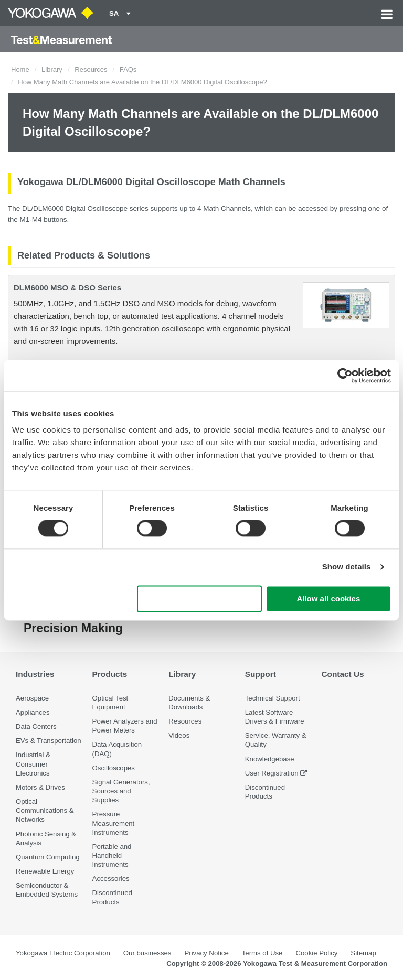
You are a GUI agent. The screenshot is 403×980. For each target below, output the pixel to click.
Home (20, 69)
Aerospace (32, 698)
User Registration (272, 773)
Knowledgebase (270, 759)
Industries (35, 674)
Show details (347, 567)
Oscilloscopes (114, 768)
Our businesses (147, 953)
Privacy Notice (206, 953)
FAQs (128, 69)
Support (261, 674)
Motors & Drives (40, 787)
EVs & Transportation (49, 741)
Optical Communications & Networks (45, 810)
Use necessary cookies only (199, 599)
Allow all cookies (328, 599)
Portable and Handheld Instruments (112, 855)
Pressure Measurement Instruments (114, 823)
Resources (91, 69)
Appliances (33, 712)
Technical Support (273, 698)
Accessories (111, 879)
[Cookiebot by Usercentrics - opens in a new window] (345, 375)
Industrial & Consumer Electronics (33, 764)
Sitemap (363, 953)
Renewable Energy (45, 871)
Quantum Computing (48, 857)
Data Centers (36, 726)
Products (110, 674)
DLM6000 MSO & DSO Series (67, 288)
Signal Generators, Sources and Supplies (121, 791)
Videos (179, 735)
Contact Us (342, 674)
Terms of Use (262, 953)
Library (52, 69)
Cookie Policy (316, 953)
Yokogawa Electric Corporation (63, 953)
